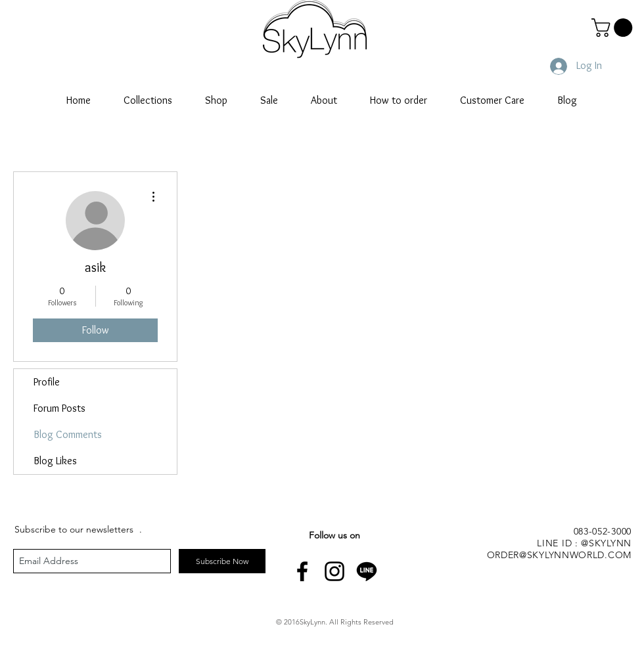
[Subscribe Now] (222, 561)
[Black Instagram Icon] (334, 571)
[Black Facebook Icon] (302, 571)
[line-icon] (367, 571)
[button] (614, 28)
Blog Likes (55, 461)
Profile (47, 382)
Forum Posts (59, 408)
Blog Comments (68, 434)
